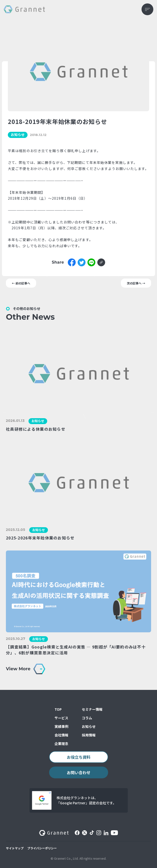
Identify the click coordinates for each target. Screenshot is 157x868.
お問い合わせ (79, 772)
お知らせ (89, 726)
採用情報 (89, 735)
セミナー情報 (92, 709)
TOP (58, 709)
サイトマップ (15, 848)
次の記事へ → (136, 283)
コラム (87, 718)
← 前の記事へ (21, 283)
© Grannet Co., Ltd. (65, 858)
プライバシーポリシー (42, 848)
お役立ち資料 (79, 757)
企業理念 (61, 744)
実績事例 (61, 726)
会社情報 (61, 735)
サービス (61, 718)
